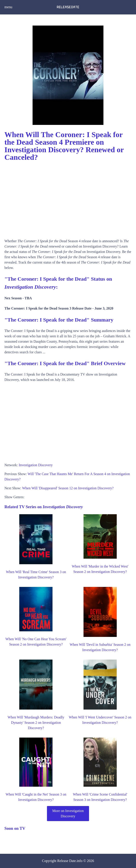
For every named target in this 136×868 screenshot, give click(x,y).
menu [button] (8, 7)
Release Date (67, 861)
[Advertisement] (68, 198)
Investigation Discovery (36, 465)
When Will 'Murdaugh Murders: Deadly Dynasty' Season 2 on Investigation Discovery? (36, 723)
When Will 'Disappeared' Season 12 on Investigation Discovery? (68, 488)
